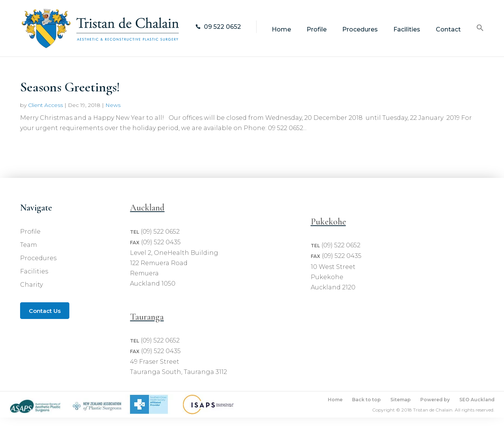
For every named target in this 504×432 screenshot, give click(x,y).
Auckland (147, 208)
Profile (317, 30)
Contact (448, 30)
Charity (31, 285)
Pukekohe (328, 222)
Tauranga (147, 317)
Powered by (435, 400)
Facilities (407, 30)
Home (281, 30)
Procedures (360, 30)
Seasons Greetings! (70, 87)
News (113, 105)
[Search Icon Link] (480, 40)
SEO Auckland (477, 400)
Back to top (366, 400)
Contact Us (45, 311)
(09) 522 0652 (160, 232)
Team (29, 245)
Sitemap (401, 400)
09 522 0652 (222, 27)
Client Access (45, 105)
